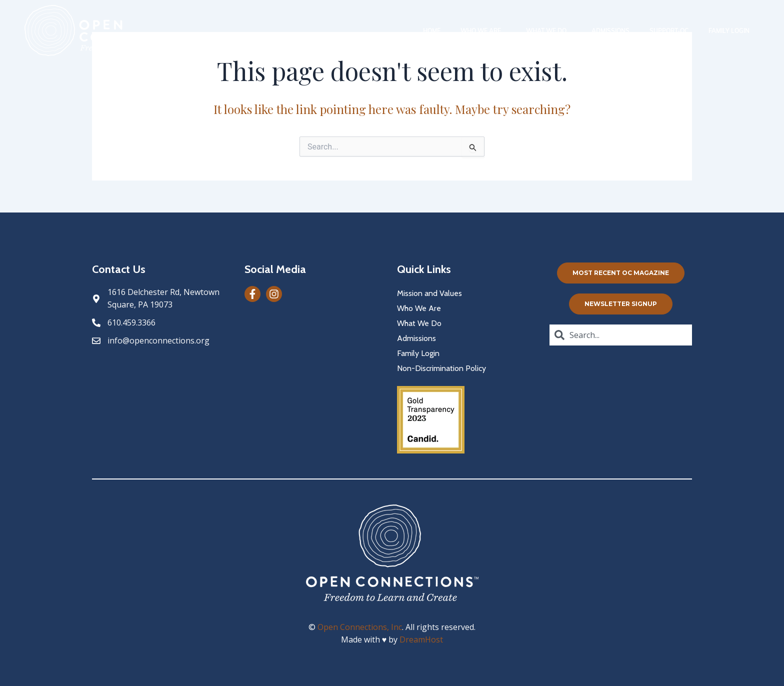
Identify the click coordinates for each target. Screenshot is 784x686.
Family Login (729, 30)
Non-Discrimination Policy (441, 368)
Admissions (610, 30)
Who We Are (483, 30)
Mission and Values (429, 293)
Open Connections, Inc (360, 627)
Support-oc (669, 30)
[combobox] (621, 335)
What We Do (549, 30)
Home (432, 30)
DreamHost (421, 639)
